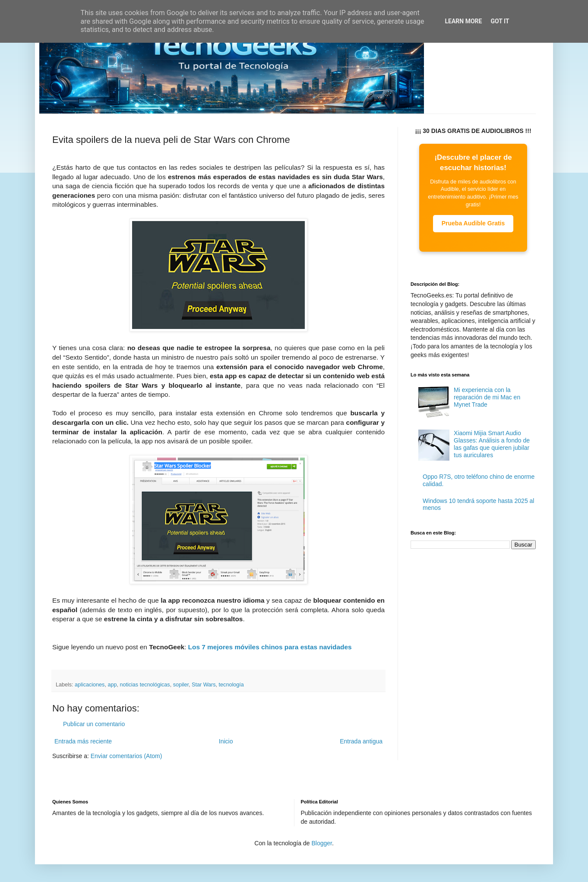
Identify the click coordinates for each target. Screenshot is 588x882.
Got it (500, 21)
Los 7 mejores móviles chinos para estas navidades (270, 647)
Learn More (463, 21)
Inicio (226, 741)
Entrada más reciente (83, 741)
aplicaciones (90, 685)
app (112, 685)
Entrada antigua (361, 741)
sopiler (181, 685)
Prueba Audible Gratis (473, 223)
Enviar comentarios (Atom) (126, 756)
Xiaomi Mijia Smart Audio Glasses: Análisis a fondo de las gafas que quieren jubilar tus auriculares (492, 444)
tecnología (231, 685)
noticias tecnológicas (145, 685)
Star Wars (204, 685)
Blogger (321, 843)
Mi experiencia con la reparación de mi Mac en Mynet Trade (487, 397)
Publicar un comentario (94, 724)
